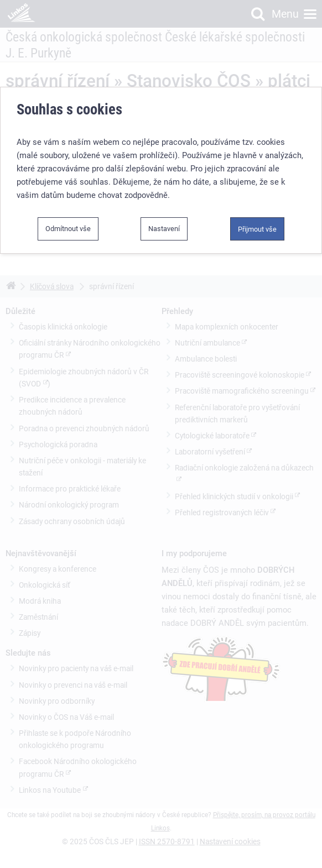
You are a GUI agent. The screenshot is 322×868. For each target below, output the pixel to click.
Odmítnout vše (68, 229)
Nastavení (164, 229)
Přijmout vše (257, 229)
